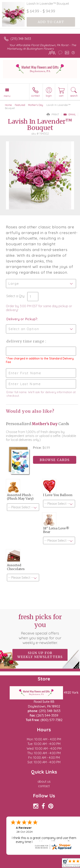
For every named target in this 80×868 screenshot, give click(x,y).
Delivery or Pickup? (22, 319)
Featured (20, 105)
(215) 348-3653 (21, 39)
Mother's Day (36, 105)
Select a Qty (15, 296)
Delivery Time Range (26, 341)
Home (8, 105)
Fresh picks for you (40, 629)
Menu (7, 96)
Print (53, 114)
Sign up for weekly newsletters (40, 655)
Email (70, 114)
